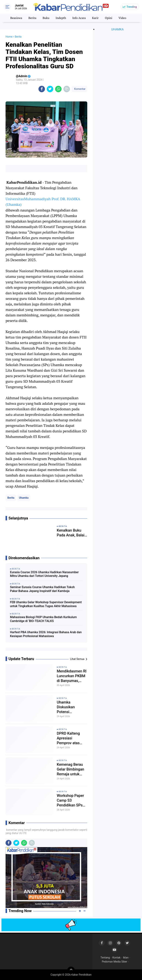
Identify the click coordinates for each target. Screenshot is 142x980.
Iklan (126, 958)
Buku (46, 18)
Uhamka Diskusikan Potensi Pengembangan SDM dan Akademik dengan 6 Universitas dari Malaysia (72, 707)
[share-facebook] (42, 89)
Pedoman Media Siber (115, 962)
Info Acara (79, 18)
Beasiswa (16, 18)
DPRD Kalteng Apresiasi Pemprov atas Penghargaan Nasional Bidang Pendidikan (70, 738)
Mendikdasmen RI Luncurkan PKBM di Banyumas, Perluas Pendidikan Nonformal (72, 676)
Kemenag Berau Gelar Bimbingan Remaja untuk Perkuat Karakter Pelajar (71, 769)
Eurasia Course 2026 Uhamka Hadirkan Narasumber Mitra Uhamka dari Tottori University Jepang (44, 574)
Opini (109, 18)
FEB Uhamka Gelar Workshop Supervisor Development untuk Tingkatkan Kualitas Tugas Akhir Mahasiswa (46, 604)
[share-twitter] (50, 89)
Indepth (61, 18)
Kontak (116, 958)
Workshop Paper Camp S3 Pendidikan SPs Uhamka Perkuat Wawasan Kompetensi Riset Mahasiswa (71, 800)
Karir (95, 18)
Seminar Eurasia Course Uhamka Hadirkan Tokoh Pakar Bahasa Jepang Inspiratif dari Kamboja (42, 589)
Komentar (80, 89)
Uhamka (24, 498)
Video (122, 18)
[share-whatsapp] (58, 89)
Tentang (105, 958)
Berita (32, 18)
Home (9, 37)
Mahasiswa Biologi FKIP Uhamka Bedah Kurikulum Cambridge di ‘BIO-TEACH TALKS (43, 619)
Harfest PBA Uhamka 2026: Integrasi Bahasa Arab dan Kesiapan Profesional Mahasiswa (46, 634)
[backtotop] (71, 970)
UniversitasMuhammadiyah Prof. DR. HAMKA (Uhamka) (43, 202)
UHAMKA (118, 29)
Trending (132, 7)
